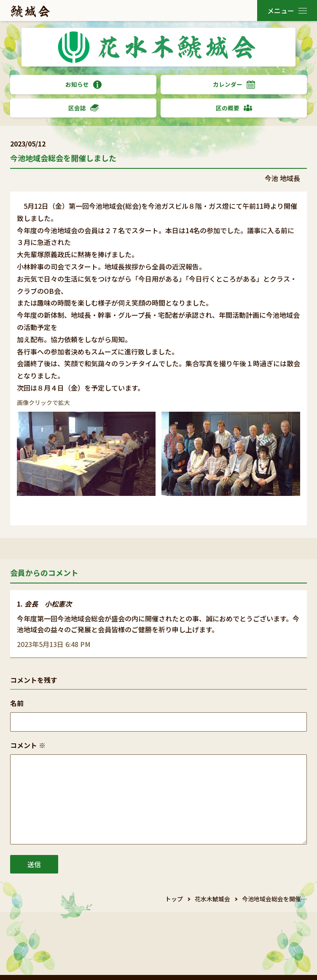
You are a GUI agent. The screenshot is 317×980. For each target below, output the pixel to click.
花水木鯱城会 (212, 899)
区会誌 (83, 108)
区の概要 (234, 108)
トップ (174, 899)
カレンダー (234, 84)
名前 (17, 703)
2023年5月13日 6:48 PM (54, 644)
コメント (28, 745)
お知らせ (83, 84)
